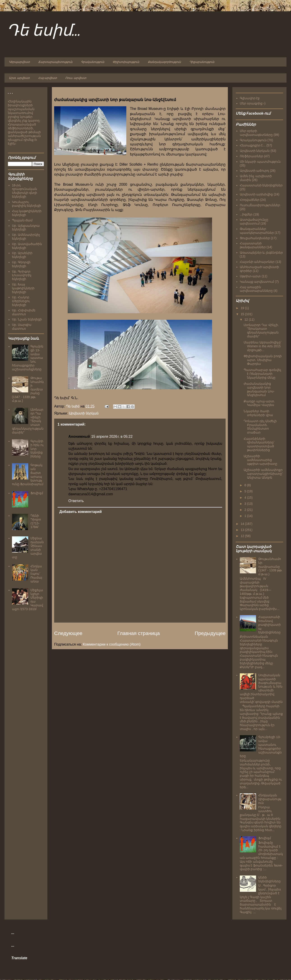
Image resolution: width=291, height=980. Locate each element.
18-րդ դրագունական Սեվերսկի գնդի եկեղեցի (25, 191)
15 (243, 314)
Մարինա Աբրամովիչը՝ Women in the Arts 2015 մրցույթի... (262, 346)
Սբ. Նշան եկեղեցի (27, 319)
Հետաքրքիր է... (253, 145)
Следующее (68, 633)
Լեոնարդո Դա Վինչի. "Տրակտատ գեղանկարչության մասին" (261, 331)
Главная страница (139, 633)
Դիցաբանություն (202, 62)
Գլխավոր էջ (250, 98)
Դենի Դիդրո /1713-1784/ (36, 521)
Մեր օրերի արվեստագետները (256, 133)
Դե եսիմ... (44, 31)
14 (243, 524)
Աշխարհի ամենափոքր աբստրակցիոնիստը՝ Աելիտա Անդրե (263, 474)
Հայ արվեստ (47, 78)
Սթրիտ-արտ (250, 276)
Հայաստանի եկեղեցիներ (261, 185)
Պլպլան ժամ (22, 220)
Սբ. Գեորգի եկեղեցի (21, 264)
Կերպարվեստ (19, 62)
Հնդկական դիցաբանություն (270, 799)
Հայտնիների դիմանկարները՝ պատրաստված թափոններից (259, 444)
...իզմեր (246, 214)
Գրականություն (93, 62)
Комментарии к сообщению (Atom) (112, 644)
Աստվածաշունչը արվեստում (254, 221)
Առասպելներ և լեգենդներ (261, 253)
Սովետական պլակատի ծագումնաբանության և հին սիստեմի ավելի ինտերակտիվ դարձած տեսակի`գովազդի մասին (261, 688)
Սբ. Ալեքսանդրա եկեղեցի (26, 228)
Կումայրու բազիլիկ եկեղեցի (27, 204)
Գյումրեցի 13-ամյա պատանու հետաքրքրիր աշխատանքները (261, 746)
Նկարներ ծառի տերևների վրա (258, 413)
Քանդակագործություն (164, 62)
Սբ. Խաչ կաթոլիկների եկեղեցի (23, 288)
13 (243, 530)
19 (243, 308)
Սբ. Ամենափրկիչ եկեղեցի (26, 237)
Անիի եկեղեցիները (269, 879)
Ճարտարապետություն (55, 62)
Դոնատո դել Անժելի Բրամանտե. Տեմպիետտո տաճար (260, 427)
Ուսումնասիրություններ (260, 205)
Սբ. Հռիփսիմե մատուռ (24, 312)
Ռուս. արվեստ (76, 78)
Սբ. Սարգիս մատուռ (22, 327)
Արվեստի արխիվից (256, 194)
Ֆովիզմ (37, 493)
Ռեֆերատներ (252, 156)
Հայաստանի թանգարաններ (253, 245)
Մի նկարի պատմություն (260, 162)
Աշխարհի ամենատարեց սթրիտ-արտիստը (260, 460)
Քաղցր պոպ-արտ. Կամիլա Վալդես (259, 403)
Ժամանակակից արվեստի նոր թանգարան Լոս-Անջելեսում (259, 389)
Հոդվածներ (250, 200)
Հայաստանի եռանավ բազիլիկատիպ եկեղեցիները (270, 624)
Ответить (76, 501)
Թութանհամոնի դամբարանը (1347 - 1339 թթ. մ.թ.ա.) (270, 566)
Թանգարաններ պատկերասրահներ (257, 231)
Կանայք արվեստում (257, 282)
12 (246, 320)
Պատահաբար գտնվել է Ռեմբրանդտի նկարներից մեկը (262, 374)
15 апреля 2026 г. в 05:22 (112, 437)
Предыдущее (210, 633)
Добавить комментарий (81, 512)
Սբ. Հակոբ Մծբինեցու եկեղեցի (21, 301)
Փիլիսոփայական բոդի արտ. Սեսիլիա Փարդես (263, 360)
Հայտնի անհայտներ (257, 262)
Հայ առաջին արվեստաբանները (256, 289)
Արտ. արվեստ (19, 78)
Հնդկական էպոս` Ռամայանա (36, 574)
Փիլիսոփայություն (126, 62)
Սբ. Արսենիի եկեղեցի (22, 255)
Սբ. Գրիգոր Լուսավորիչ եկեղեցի (22, 275)
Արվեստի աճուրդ (254, 171)
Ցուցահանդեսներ (255, 238)
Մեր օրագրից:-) (253, 103)
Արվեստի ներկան (84, 413)
